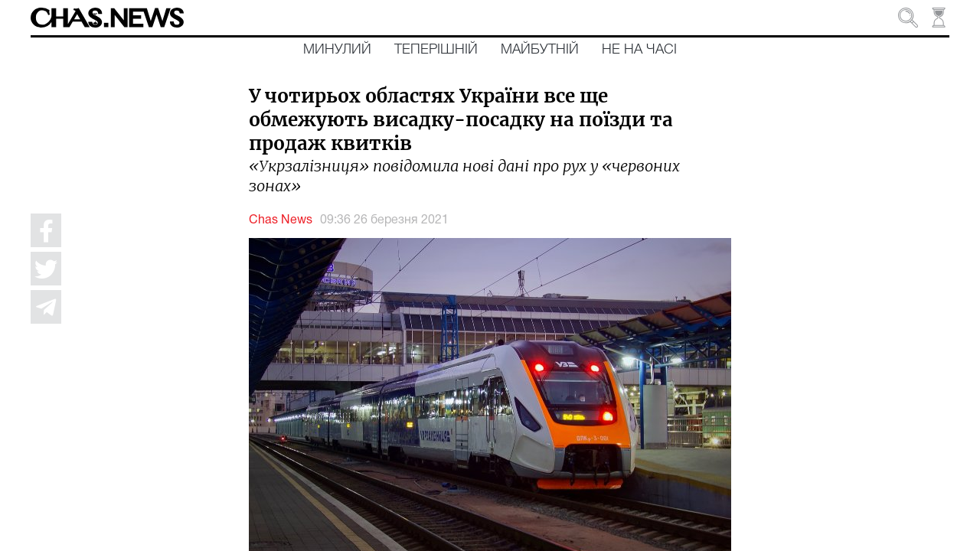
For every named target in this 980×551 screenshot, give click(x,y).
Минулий (337, 50)
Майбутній (540, 50)
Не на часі (639, 50)
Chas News (281, 220)
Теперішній (436, 50)
